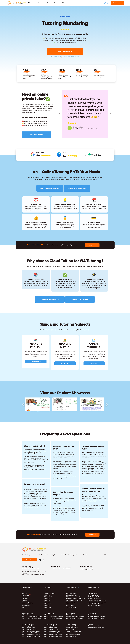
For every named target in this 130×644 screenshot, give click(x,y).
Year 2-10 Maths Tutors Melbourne (32, 618)
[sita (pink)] (82, 136)
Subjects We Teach (71, 595)
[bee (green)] (91, 136)
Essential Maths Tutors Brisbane (97, 600)
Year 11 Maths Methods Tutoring (31, 635)
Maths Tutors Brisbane (94, 599)
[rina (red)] (99, 136)
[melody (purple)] (88, 136)
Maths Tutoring (70, 604)
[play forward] (107, 405)
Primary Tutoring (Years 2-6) (74, 597)
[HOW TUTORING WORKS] (77, 188)
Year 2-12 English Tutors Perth (97, 617)
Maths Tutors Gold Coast (73, 633)
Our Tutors (25, 599)
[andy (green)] (84, 136)
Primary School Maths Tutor (74, 631)
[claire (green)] (75, 136)
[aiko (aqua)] (86, 136)
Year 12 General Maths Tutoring (53, 633)
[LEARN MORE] (36, 362)
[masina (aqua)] (73, 136)
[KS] (70, 128)
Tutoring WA (47, 607)
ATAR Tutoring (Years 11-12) (74, 600)
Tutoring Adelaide (49, 615)
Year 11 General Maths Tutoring (31, 633)
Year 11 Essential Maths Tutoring (31, 631)
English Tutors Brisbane (95, 597)
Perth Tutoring (92, 613)
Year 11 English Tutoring (29, 626)
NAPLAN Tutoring (71, 607)
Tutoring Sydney (71, 615)
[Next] (110, 114)
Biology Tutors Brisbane (95, 606)
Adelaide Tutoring (49, 613)
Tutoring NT (47, 599)
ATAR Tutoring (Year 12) (51, 624)
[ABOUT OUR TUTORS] (80, 299)
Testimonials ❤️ (26, 595)
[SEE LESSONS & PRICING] (50, 188)
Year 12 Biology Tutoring (51, 628)
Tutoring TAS (48, 604)
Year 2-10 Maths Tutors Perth (96, 618)
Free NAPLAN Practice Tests (96, 628)
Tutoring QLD (48, 600)
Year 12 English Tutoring (51, 626)
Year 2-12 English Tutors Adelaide (53, 617)
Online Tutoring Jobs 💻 (73, 587)
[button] (30, 3)
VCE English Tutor (71, 636)
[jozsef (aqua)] (97, 136)
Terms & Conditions (27, 604)
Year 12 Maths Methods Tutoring (53, 635)
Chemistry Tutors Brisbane (95, 604)
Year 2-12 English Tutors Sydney (75, 617)
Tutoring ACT (48, 595)
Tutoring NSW (48, 597)
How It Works (26, 597)
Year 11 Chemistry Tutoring (29, 629)
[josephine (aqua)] (80, 136)
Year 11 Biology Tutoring (29, 628)
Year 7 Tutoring (70, 629)
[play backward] (24, 405)
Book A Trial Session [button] (94, 587)
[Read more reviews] (37, 135)
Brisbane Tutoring (93, 593)
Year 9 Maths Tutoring (72, 628)
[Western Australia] (65, 16)
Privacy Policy (26, 606)
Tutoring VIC (47, 606)
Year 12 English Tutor (72, 626)
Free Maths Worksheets (95, 626)
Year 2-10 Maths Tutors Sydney (75, 618)
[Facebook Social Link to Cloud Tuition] (43, 560)
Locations (25, 600)
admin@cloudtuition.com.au (31, 568)
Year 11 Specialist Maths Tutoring (31, 636)
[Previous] (60, 114)
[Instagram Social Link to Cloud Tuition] (40, 560)
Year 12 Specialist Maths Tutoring (53, 636)
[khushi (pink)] (71, 136)
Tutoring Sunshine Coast (73, 635)
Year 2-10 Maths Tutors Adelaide (53, 618)
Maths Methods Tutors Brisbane (97, 602)
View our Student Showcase (65, 393)
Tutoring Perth (92, 615)
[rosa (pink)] (95, 136)
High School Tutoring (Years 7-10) (75, 599)
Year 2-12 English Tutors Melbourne (32, 617)
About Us (25, 593)
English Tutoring (70, 602)
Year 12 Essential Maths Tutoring (53, 631)
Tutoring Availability (86, 566)
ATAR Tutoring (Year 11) (29, 624)
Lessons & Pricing (27, 587)
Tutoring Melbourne (27, 615)
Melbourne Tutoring (27, 613)
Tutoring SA (47, 602)
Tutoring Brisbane (93, 595)
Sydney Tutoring (71, 613)
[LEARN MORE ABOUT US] (50, 299)
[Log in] (106, 3)
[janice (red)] (93, 136)
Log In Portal (48, 587)
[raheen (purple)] (77, 136)
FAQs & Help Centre (28, 602)
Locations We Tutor (49, 593)
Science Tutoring (71, 606)
